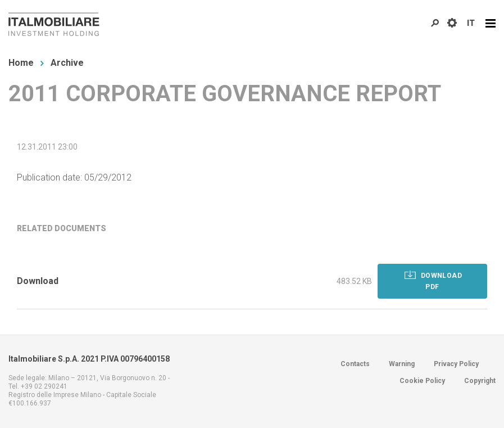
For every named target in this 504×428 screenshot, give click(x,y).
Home (21, 63)
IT (471, 23)
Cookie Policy (422, 381)
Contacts (355, 364)
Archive (67, 63)
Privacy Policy (456, 364)
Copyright (480, 381)
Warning (402, 364)
